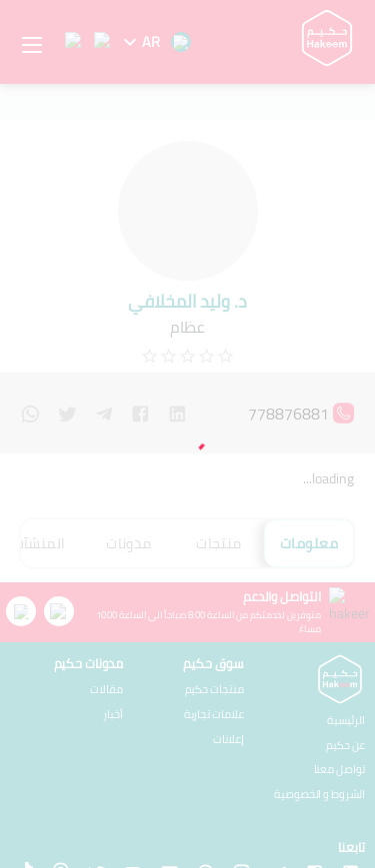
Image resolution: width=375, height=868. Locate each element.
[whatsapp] (30, 411)
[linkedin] (177, 411)
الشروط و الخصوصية (319, 710)
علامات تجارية (77, 633)
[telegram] (104, 411)
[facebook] (140, 411)
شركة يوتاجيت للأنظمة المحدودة (118, 839)
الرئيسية (346, 636)
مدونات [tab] (128, 519)
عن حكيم (345, 661)
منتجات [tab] (218, 519)
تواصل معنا (340, 685)
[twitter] (67, 411)
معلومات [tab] (309, 519)
